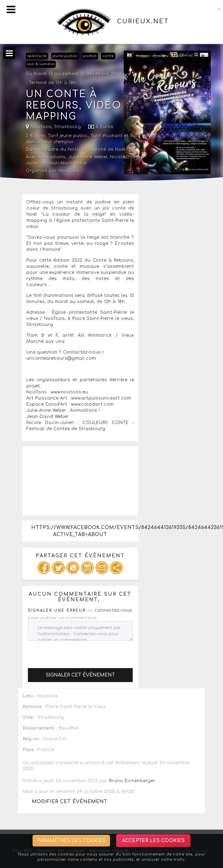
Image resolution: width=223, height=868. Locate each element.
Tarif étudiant (107, 136)
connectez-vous (114, 610)
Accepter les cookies (153, 841)
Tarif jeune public (68, 136)
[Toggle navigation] (11, 9)
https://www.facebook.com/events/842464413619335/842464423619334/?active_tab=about (85, 531)
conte (108, 56)
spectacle (37, 56)
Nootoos (39, 127)
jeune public (65, 56)
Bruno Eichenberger (132, 781)
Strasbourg (68, 127)
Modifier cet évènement (70, 802)
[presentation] (72, 652)
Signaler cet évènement (80, 675)
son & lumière (41, 64)
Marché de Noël (107, 149)
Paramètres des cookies (71, 841)
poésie (90, 56)
